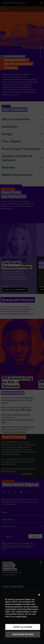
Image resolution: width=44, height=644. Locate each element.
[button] (39, 595)
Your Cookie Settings (23, 634)
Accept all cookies (23, 627)
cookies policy (21, 617)
